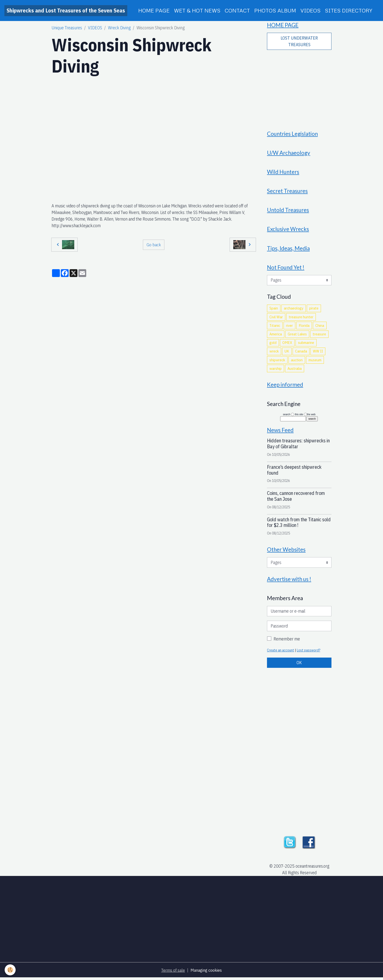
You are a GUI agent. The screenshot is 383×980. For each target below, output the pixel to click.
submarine (306, 344)
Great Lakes (297, 335)
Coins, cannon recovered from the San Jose (296, 498)
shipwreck (277, 361)
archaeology (294, 309)
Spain (274, 309)
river (289, 327)
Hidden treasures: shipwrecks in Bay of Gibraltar (298, 445)
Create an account (281, 652)
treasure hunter (301, 318)
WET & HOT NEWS (197, 10)
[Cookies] (10, 970)
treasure (319, 335)
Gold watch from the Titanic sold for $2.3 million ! (299, 524)
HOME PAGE (154, 10)
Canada (301, 352)
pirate (314, 309)
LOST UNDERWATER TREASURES (299, 42)
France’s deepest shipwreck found (294, 472)
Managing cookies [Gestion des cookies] (206, 972)
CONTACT (237, 10)
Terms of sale (173, 972)
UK (287, 352)
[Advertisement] (299, 87)
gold (273, 344)
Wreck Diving (119, 28)
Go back (154, 244)
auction (297, 361)
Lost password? (309, 652)
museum (315, 361)
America (276, 335)
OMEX (287, 344)
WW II (318, 352)
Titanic (275, 327)
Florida (304, 327)
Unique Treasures (67, 28)
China (320, 327)
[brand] (66, 11)
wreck (274, 352)
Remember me (287, 641)
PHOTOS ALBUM (275, 10)
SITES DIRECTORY (349, 10)
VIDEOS (310, 10)
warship (276, 370)
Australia (295, 370)
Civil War (276, 318)
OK (299, 665)
